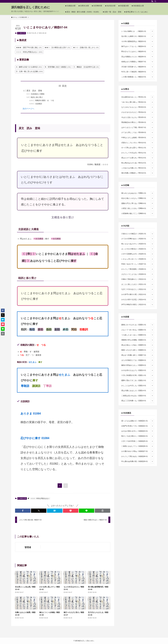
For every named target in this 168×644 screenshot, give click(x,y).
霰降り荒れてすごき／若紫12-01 (138, 381)
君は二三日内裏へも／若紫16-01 (138, 401)
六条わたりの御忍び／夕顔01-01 (138, 234)
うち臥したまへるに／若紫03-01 (138, 335)
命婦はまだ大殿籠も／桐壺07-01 (138, 62)
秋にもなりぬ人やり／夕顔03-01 (138, 244)
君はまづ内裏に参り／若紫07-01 (138, 355)
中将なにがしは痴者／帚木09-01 (138, 138)
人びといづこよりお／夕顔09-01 (138, 274)
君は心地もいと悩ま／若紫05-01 (138, 345)
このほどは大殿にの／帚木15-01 (138, 168)
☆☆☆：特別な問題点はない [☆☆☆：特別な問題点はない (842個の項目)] (29, 52)
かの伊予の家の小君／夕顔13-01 (138, 294)
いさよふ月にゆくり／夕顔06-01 (138, 259)
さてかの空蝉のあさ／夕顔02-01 (138, 239)
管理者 (28, 547)
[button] (23, 511)
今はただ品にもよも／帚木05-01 (138, 117)
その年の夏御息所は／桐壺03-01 (138, 41)
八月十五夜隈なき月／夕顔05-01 (138, 254)
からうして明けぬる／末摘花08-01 (138, 456)
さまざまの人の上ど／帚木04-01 (138, 112)
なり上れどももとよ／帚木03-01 (138, 107)
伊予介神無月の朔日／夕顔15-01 (138, 305)
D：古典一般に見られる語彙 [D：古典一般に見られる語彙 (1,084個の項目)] (30, 71)
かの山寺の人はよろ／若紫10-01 (138, 370)
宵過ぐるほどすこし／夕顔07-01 (138, 264)
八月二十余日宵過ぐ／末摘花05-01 (138, 441)
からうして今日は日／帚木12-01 (138, 153)
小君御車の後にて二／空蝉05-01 (138, 213)
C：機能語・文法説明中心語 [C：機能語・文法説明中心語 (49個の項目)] (86, 67)
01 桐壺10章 (22, 33)
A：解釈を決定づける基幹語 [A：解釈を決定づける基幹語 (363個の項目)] (29, 67)
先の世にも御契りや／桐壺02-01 (138, 36)
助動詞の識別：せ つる (45, 100)
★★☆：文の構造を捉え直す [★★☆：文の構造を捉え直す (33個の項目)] (57, 47)
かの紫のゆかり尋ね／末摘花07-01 (138, 451)
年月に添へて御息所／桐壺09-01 (138, 72)
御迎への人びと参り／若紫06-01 (138, 350)
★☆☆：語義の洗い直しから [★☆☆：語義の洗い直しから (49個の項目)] (86, 47)
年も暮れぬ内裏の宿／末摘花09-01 (138, 461)
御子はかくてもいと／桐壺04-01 (138, 46)
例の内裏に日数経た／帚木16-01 (138, 173)
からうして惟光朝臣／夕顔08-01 (138, 269)
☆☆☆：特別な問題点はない (40, 498)
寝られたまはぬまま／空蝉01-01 (138, 193)
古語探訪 (39, 104)
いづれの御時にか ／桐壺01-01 (138, 31)
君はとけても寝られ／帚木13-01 (138, 158)
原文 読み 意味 (34, 91)
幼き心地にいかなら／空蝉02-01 (138, 198)
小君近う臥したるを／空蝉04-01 (138, 208)
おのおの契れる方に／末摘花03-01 (138, 431)
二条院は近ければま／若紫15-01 (138, 396)
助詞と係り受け (37, 97)
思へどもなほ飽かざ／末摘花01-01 (138, 421)
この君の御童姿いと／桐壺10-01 (138, 77)
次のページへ (28, 109)
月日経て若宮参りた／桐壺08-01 (138, 67)
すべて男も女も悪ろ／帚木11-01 (138, 148)
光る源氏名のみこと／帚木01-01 (138, 97)
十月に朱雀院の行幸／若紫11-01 (138, 375)
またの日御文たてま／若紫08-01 (138, 360)
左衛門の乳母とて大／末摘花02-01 (138, 426)
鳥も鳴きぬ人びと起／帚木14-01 (138, 163)
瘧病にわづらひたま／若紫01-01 (138, 325)
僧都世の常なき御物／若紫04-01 (138, 340)
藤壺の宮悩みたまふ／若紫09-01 (138, 365)
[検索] (155, 1)
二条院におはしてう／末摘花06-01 (138, 446)
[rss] (152, 1)
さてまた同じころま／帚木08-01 (138, 133)
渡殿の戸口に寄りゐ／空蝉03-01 (138, 203)
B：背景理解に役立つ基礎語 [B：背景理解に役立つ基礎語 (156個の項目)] (58, 67)
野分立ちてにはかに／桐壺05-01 (138, 52)
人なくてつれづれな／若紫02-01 (138, 330)
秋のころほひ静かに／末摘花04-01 (138, 436)
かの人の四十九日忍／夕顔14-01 (138, 299)
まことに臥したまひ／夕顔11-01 (138, 284)
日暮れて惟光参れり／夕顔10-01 (138, 279)
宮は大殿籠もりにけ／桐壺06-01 (138, 57)
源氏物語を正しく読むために (31, 7)
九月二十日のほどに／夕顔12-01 (138, 289)
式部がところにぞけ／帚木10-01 (138, 143)
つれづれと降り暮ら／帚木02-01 (138, 102)
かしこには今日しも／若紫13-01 (138, 386)
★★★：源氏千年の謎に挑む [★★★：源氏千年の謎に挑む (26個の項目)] (29, 47)
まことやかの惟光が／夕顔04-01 (138, 249)
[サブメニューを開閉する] (152, 31)
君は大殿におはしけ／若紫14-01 (138, 391)
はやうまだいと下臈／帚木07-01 (138, 128)
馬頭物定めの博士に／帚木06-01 (138, 122)
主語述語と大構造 (38, 94)
